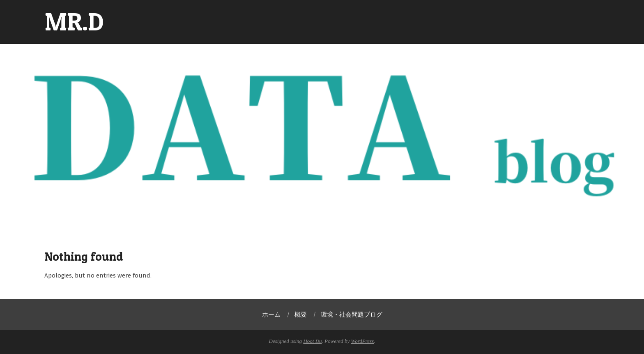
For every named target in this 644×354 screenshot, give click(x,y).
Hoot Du (312, 341)
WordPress (363, 341)
